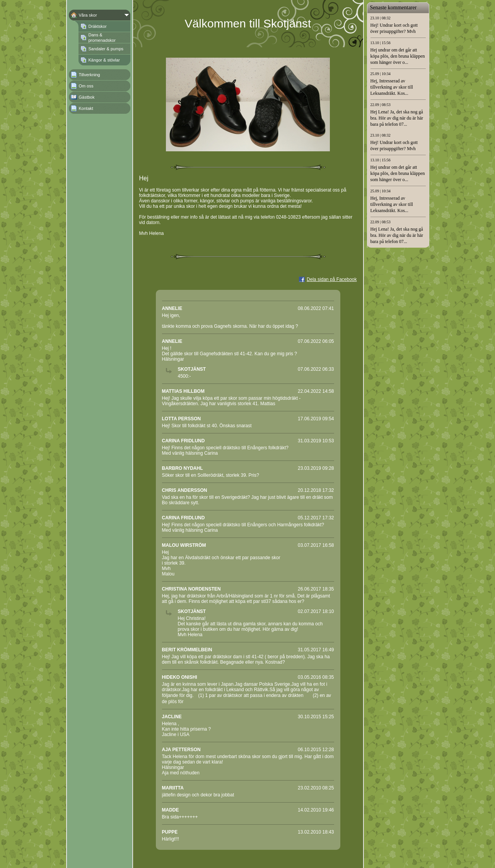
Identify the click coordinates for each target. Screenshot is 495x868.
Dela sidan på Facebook (332, 279)
